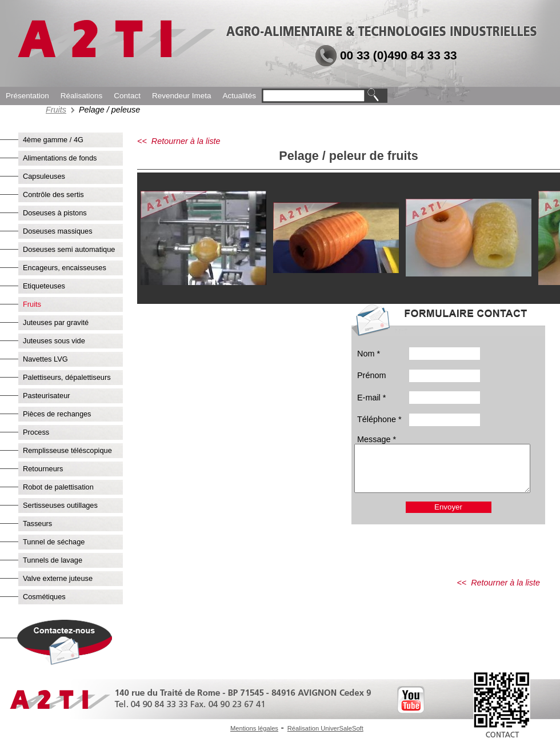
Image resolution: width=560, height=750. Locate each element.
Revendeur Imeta (182, 96)
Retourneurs (43, 469)
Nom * (369, 354)
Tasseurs (37, 524)
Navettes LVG (45, 359)
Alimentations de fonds (60, 158)
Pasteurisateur (47, 396)
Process (36, 432)
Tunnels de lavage (53, 560)
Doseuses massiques (58, 231)
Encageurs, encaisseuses (65, 268)
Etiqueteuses (44, 286)
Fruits (56, 110)
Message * (377, 439)
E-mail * (371, 398)
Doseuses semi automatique (69, 249)
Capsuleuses (44, 176)
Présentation (27, 96)
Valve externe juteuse (58, 578)
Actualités (239, 96)
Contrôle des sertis (53, 194)
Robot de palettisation (58, 487)
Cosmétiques (44, 597)
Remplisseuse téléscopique (67, 450)
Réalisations (82, 96)
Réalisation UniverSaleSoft (325, 728)
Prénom (371, 375)
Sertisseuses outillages (60, 505)
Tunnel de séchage (54, 542)
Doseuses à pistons (55, 213)
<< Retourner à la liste (179, 141)
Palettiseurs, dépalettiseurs (67, 377)
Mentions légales (254, 728)
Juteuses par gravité (56, 322)
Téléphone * (379, 419)
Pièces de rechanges (57, 414)
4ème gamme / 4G (53, 140)
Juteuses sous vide (54, 341)
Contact (127, 96)
